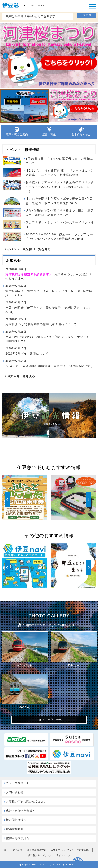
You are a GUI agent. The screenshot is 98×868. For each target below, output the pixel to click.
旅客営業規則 (15, 829)
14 (72, 93)
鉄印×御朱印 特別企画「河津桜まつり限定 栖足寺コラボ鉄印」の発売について (59, 213)
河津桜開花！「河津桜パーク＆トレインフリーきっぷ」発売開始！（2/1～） (49, 290)
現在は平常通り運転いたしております (31, 16)
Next (93, 56)
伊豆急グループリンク (40, 855)
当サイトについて (13, 850)
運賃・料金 (49, 131)
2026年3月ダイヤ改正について (27, 351)
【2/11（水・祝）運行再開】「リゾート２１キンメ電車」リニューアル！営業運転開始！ (60, 173)
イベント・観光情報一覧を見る (29, 249)
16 (80, 93)
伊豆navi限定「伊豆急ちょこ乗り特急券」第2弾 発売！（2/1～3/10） (49, 307)
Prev (5, 56)
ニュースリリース (18, 783)
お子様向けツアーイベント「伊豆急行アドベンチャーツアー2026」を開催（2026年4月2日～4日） (60, 187)
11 (59, 93)
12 (64, 93)
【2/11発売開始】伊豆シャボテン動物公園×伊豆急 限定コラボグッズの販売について (59, 201)
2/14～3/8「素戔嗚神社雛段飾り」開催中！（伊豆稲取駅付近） (50, 363)
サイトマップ (63, 855)
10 (55, 93)
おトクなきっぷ (81, 131)
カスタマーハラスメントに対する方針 (71, 850)
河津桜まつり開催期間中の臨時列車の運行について (41, 322)
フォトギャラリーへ (49, 720)
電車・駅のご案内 (17, 131)
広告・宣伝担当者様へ (21, 811)
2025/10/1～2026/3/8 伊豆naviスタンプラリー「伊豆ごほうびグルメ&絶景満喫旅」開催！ (59, 237)
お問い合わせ (15, 792)
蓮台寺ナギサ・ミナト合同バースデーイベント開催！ (60, 225)
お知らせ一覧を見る (21, 376)
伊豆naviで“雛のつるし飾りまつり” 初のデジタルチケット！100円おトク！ (49, 336)
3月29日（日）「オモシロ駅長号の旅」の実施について (59, 161)
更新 (87, 15)
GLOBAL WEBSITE (37, 6)
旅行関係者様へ (16, 820)
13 (68, 93)
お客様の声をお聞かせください (26, 801)
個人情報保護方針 (37, 850)
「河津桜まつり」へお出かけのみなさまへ (49, 274)
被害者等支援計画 (18, 838)
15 (76, 93)
